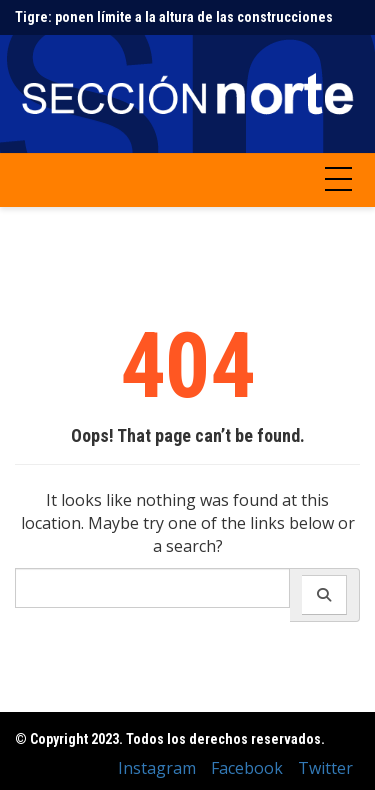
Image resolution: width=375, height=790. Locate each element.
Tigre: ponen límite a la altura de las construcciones (174, 17)
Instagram (157, 768)
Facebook (247, 768)
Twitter (325, 768)
